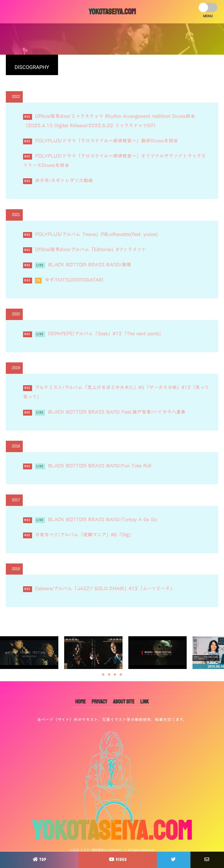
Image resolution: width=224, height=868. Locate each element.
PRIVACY (99, 702)
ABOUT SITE (124, 702)
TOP (39, 859)
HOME (80, 702)
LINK (145, 702)
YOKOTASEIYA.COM (112, 12)
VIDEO (118, 859)
